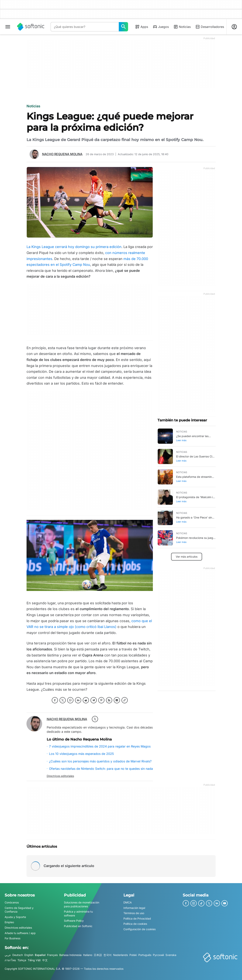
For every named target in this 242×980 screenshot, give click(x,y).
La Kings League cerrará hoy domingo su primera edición (74, 247)
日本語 (98, 955)
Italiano (88, 955)
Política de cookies (135, 924)
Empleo (9, 922)
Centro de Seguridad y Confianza (19, 910)
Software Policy (74, 921)
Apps (142, 27)
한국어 (108, 955)
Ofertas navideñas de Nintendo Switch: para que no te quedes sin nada (101, 769)
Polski (133, 955)
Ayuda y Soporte (15, 917)
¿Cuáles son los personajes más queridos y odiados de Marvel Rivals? (100, 761)
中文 (45, 960)
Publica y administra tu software (78, 914)
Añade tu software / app (20, 933)
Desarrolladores (210, 27)
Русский (158, 955)
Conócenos (12, 902)
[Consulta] (85, 27)
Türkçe (22, 960)
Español (40, 955)
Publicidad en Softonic (78, 926)
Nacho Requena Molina (62, 154)
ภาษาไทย (10, 960)
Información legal (134, 908)
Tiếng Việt (34, 960)
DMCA (128, 902)
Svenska (171, 955)
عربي (8, 955)
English (29, 955)
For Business (12, 938)
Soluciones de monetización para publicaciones (82, 904)
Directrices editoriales (60, 776)
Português (145, 955)
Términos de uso (134, 913)
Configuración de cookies (140, 929)
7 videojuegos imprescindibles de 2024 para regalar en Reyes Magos (100, 746)
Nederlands (121, 955)
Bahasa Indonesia (70, 955)
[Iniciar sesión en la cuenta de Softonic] (234, 27)
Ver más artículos (187, 557)
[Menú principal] (8, 27)
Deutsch (18, 955)
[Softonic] (31, 27)
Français (52, 955)
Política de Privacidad (137, 918)
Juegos (161, 27)
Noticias (182, 27)
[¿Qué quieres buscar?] (123, 27)
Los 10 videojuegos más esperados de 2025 (81, 754)
